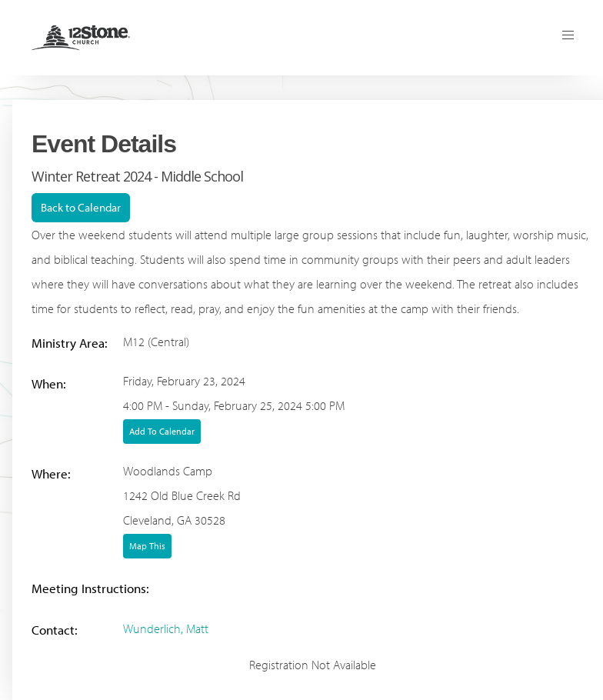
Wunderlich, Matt (166, 628)
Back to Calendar (81, 207)
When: (49, 383)
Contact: (55, 630)
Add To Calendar (162, 431)
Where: (51, 473)
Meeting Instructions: (90, 588)
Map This (147, 546)
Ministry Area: (70, 343)
